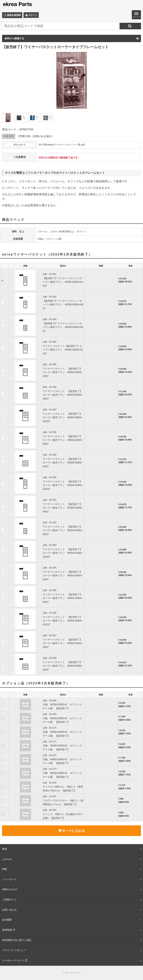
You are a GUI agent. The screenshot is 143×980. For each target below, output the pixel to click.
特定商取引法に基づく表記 (17, 940)
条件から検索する (71, 38)
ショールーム (9, 879)
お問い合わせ (9, 910)
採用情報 (7, 930)
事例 (4, 849)
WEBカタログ (10, 889)
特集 (4, 869)
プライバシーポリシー (14, 950)
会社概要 (7, 920)
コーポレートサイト (13, 960)
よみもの (7, 859)
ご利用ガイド (9, 900)
